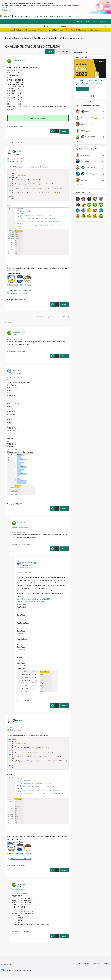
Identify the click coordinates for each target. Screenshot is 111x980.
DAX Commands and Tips (72, 38)
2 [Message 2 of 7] (14, 301)
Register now (7, 10)
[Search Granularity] (50, 26)
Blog (22, 286)
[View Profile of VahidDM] (19, 152)
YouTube (28, 286)
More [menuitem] (78, 16)
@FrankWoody (17, 161)
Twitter (17, 286)
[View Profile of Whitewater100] (17, 372)
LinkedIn (10, 286)
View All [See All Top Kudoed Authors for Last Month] (79, 185)
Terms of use (96, 966)
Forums (34, 16)
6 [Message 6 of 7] (23, 702)
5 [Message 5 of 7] (18, 545)
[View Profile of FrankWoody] (17, 60)
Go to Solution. (41, 118)
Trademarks (106, 966)
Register (80, 21)
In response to (20, 529)
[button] (50, 52)
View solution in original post (17, 294)
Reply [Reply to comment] (64, 306)
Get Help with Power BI (45, 38)
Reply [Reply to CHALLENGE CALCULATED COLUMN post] (64, 131)
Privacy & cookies (85, 966)
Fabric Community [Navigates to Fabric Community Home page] (22, 16)
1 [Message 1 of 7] (14, 127)
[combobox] (84, 26)
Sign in (87, 21)
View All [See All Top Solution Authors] (79, 141)
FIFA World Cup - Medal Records (21, 292)
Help (94, 21)
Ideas (52, 16)
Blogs (71, 16)
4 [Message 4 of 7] (14, 505)
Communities (61, 16)
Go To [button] (101, 21)
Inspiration (43, 16)
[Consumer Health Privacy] (27, 973)
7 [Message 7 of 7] (14, 352)
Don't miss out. (96, 30)
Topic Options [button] (62, 52)
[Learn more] (82, 89)
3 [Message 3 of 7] (18, 934)
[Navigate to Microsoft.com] (6, 16)
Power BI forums (13, 38)
